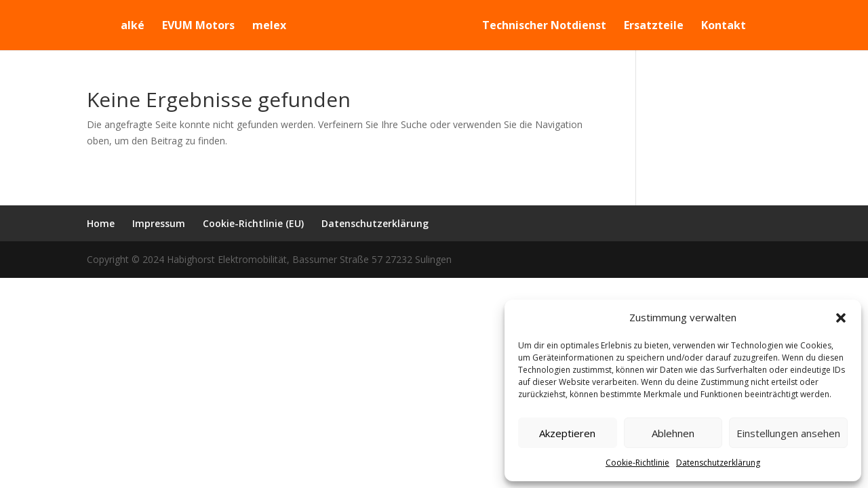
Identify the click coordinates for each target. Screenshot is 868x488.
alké (124, 26)
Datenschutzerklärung (718, 463)
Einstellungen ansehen (788, 433)
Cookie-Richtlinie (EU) (253, 223)
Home (101, 223)
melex (261, 26)
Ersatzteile (662, 26)
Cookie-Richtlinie (637, 463)
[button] (841, 318)
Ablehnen (673, 433)
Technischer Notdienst (552, 26)
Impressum (159, 223)
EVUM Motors (190, 26)
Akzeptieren (567, 433)
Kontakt (732, 26)
